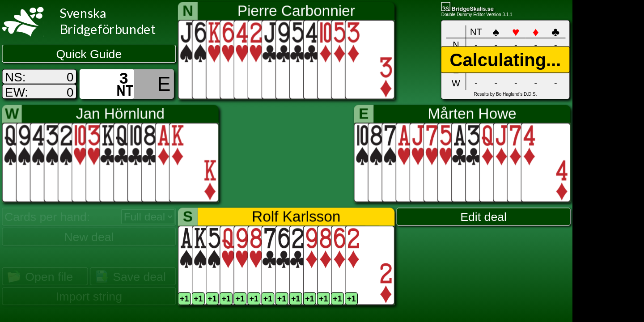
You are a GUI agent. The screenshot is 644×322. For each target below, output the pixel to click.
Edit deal (483, 217)
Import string (89, 297)
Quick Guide (89, 54)
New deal (89, 237)
